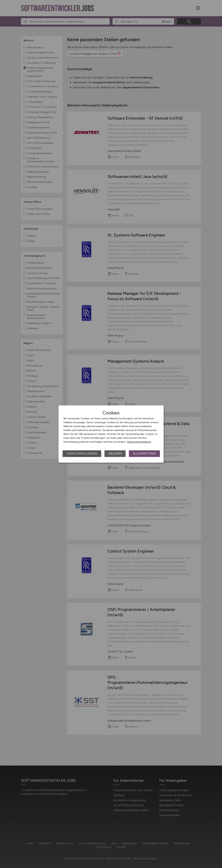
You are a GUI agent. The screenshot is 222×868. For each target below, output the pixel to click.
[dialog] (111, 434)
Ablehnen (115, 454)
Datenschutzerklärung (139, 442)
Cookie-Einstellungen (82, 454)
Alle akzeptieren (144, 454)
